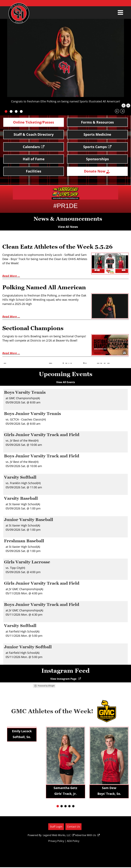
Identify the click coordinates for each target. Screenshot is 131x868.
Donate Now (97, 168)
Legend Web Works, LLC (58, 836)
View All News (68, 223)
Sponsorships (97, 157)
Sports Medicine (97, 133)
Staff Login (56, 827)
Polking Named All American (49, 284)
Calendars (34, 145)
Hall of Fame (34, 157)
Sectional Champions (36, 324)
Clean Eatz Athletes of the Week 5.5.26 (64, 243)
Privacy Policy (56, 842)
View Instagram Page (65, 679)
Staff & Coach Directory (34, 133)
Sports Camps (97, 145)
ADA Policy (72, 842)
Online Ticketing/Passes (34, 122)
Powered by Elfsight (68, 686)
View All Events (66, 379)
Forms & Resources (97, 122)
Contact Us (73, 827)
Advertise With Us (87, 836)
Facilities (34, 168)
